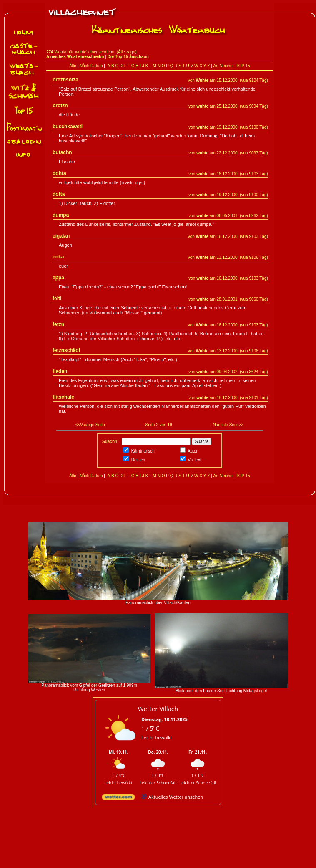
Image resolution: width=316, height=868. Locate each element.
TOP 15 (243, 66)
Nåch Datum (91, 66)
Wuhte (202, 80)
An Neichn (223, 66)
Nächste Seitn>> (228, 425)
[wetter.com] (118, 798)
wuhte (202, 106)
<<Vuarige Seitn (90, 425)
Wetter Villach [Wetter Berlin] (158, 709)
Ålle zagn (127, 52)
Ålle (73, 66)
